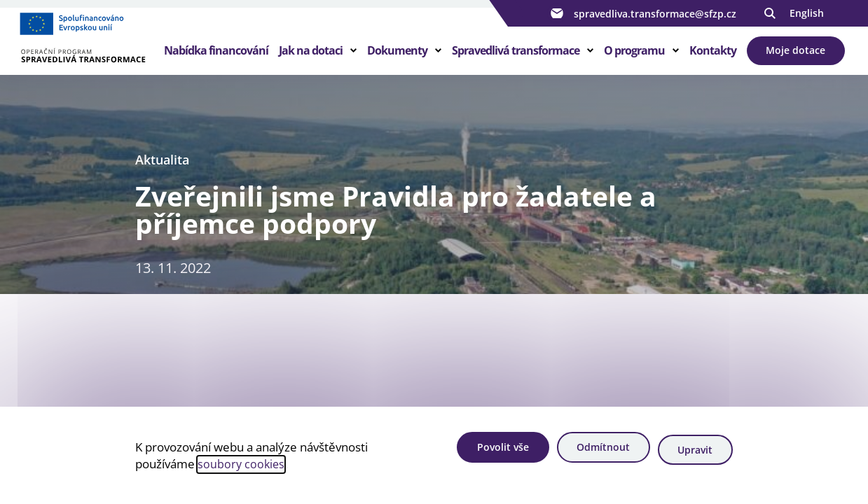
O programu (634, 59)
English (807, 13)
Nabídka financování (216, 59)
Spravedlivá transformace (516, 59)
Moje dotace (795, 58)
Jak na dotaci (311, 59)
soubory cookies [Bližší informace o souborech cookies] (242, 466)
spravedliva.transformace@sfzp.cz (642, 13)
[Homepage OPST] (94, 50)
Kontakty (713, 59)
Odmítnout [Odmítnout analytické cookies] (595, 452)
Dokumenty (397, 59)
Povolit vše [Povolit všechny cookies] (488, 452)
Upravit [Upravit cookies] (695, 452)
